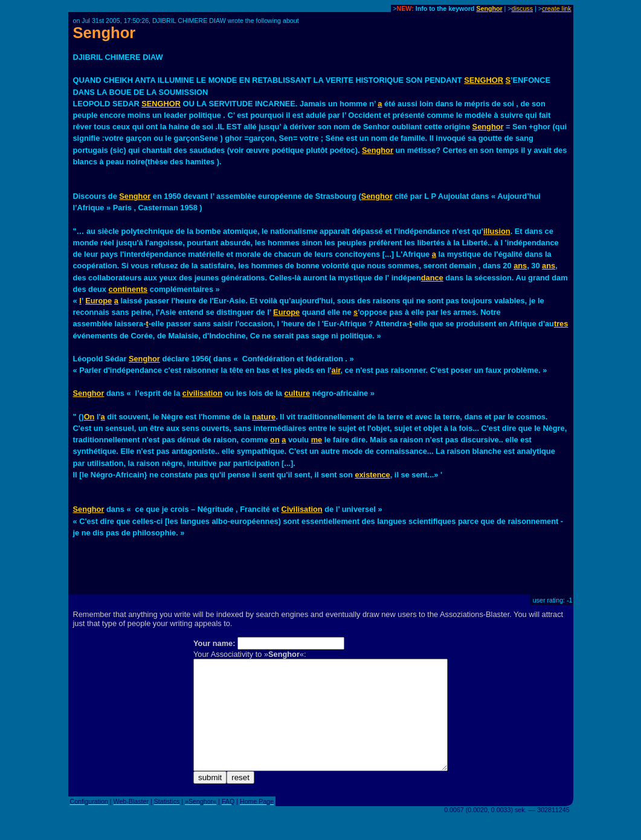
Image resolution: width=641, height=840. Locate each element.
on (275, 440)
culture (297, 393)
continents (128, 289)
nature (264, 417)
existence (372, 475)
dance (432, 278)
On (89, 417)
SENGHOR (484, 80)
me (317, 440)
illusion (497, 231)
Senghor (489, 8)
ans (520, 266)
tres (561, 324)
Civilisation (301, 509)
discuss (522, 8)
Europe (98, 301)
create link (557, 8)
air (336, 370)
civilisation (202, 393)
